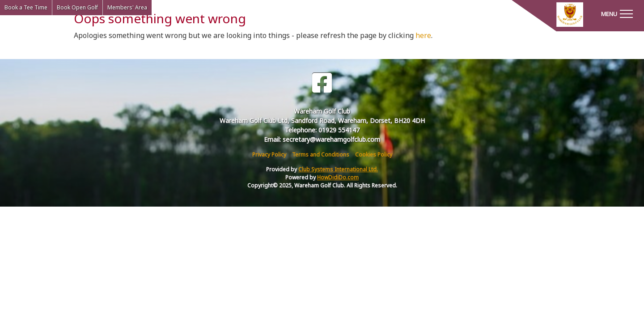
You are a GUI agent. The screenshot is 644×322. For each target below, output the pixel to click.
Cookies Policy (374, 155)
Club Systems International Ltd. (338, 169)
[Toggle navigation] (617, 13)
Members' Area (127, 7)
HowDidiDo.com (338, 177)
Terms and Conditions (321, 155)
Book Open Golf (77, 7)
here (423, 35)
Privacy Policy (269, 155)
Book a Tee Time (26, 7)
